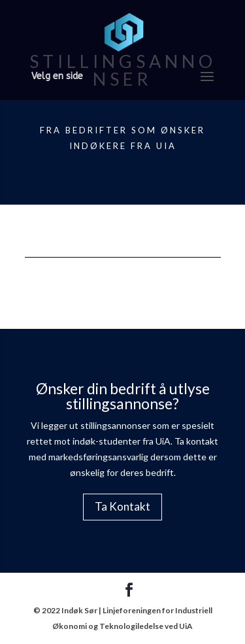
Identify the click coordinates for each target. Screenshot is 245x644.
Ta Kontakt (122, 506)
